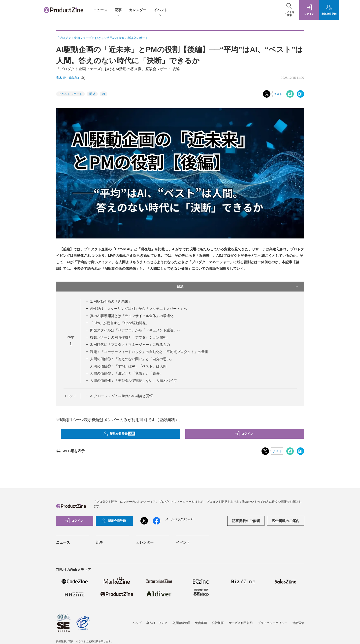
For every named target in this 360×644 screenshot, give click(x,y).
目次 (238, 287)
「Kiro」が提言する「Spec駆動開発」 (120, 323)
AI (104, 94)
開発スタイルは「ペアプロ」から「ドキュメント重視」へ (135, 330)
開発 (92, 94)
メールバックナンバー (180, 519)
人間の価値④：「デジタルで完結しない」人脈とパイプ (133, 381)
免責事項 (201, 623)
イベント (161, 10)
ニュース (100, 10)
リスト (278, 94)
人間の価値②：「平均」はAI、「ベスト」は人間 (128, 366)
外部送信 (298, 623)
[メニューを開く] (31, 10)
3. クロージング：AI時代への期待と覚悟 (121, 396)
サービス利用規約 (241, 623)
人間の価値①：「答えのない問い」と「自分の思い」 (132, 359)
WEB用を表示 (70, 451)
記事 (118, 10)
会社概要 (218, 623)
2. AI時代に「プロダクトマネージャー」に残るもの (130, 345)
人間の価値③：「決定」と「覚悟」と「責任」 (127, 373)
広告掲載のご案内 (286, 521)
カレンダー (138, 10)
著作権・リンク (157, 623)
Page (71, 396)
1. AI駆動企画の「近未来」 (111, 301)
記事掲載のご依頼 (246, 521)
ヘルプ (137, 623)
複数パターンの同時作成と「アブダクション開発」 (130, 337)
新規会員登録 (119, 434)
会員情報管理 (181, 623)
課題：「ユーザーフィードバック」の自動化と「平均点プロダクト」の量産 (149, 352)
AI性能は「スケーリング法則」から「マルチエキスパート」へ (139, 309)
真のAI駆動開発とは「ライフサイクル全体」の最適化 (132, 316)
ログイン (244, 434)
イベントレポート (70, 94)
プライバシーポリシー (272, 623)
